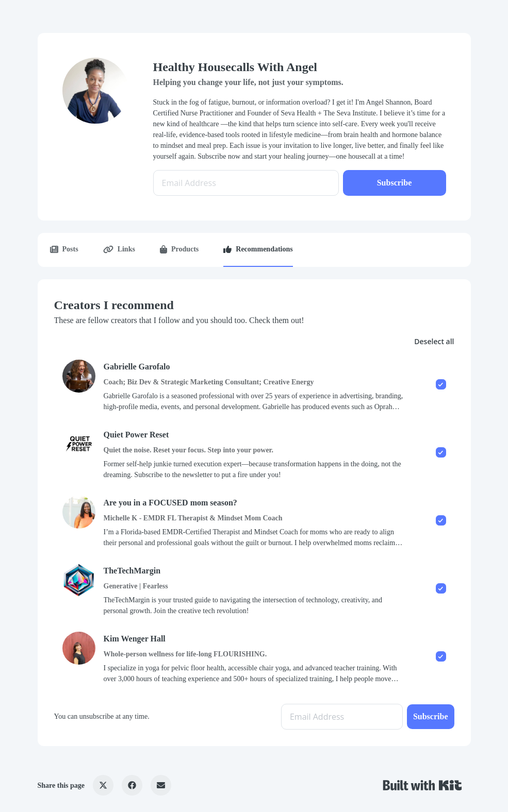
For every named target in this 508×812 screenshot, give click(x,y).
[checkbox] (254, 385)
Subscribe (395, 183)
